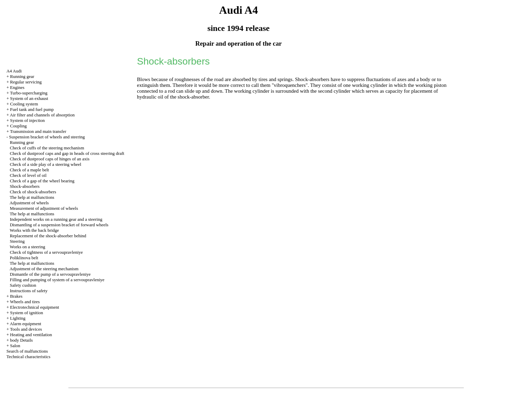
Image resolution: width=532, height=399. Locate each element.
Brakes (16, 296)
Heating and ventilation (31, 335)
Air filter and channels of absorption (42, 115)
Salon (15, 346)
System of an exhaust (29, 98)
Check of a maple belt (29, 170)
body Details (21, 340)
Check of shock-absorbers (33, 192)
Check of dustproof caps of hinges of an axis (49, 159)
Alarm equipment (26, 324)
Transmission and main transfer (38, 131)
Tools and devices (26, 329)
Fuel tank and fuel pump (32, 109)
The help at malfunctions (32, 197)
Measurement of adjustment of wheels (44, 208)
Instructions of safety (29, 291)
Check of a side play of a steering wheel (45, 164)
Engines (17, 87)
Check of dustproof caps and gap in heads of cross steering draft (67, 153)
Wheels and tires (25, 302)
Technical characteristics (29, 357)
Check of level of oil (28, 175)
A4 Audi (14, 71)
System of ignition (26, 313)
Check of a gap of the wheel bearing (42, 181)
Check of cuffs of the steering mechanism (47, 148)
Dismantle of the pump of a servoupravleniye (50, 274)
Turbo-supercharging (29, 93)
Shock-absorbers (25, 186)
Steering (17, 241)
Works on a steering (27, 247)
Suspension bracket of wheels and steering (47, 137)
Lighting (18, 318)
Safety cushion (23, 285)
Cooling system (24, 104)
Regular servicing (26, 82)
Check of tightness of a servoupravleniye (46, 252)
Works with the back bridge (34, 230)
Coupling (18, 126)
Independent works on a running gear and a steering (56, 219)
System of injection (27, 120)
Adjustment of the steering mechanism (44, 269)
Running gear (22, 76)
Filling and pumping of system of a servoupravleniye (57, 280)
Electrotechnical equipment (35, 307)
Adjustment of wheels (29, 203)
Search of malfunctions (27, 351)
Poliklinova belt (24, 258)
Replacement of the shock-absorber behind (48, 236)
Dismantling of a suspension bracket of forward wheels (59, 225)
